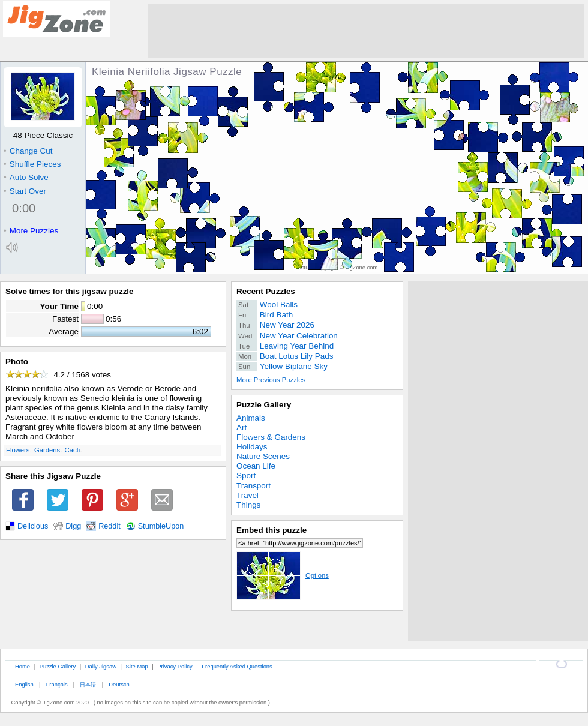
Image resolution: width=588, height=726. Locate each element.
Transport (253, 486)
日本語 (88, 684)
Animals (251, 418)
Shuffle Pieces (32, 164)
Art (241, 427)
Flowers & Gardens (271, 437)
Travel (247, 495)
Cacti (73, 450)
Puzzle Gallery (264, 405)
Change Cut (28, 151)
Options (283, 575)
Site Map (137, 666)
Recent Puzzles (266, 291)
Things (248, 505)
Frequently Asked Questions (237, 666)
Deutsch (119, 684)
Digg (73, 526)
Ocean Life (256, 466)
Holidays (252, 447)
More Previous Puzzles (271, 380)
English (24, 684)
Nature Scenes (263, 456)
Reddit (109, 526)
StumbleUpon (161, 526)
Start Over (25, 191)
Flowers (18, 450)
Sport (246, 475)
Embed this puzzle (271, 530)
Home (22, 666)
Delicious (33, 526)
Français (57, 684)
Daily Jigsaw (101, 666)
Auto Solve (26, 177)
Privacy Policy (175, 666)
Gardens (47, 450)
